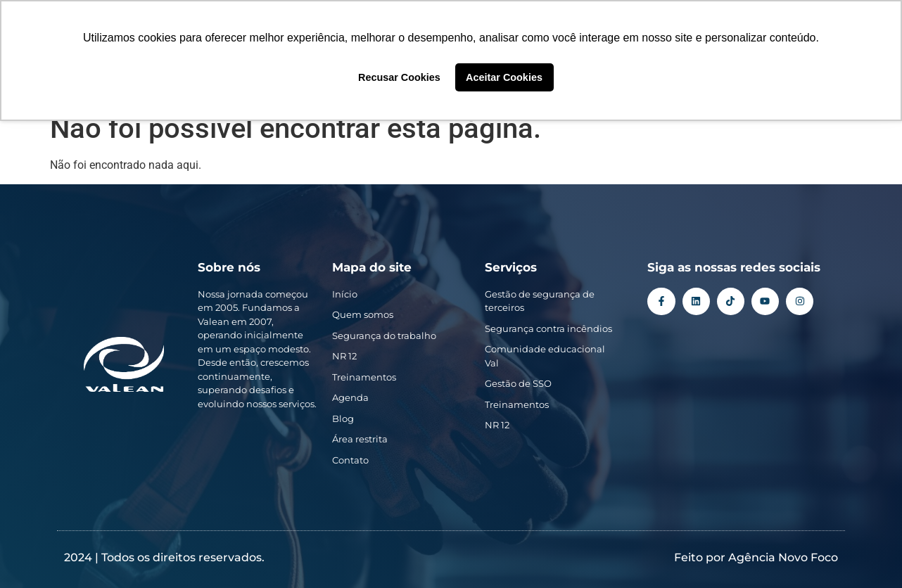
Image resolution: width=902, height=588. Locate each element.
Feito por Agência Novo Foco (756, 557)
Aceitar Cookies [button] (504, 77)
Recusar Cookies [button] (399, 77)
